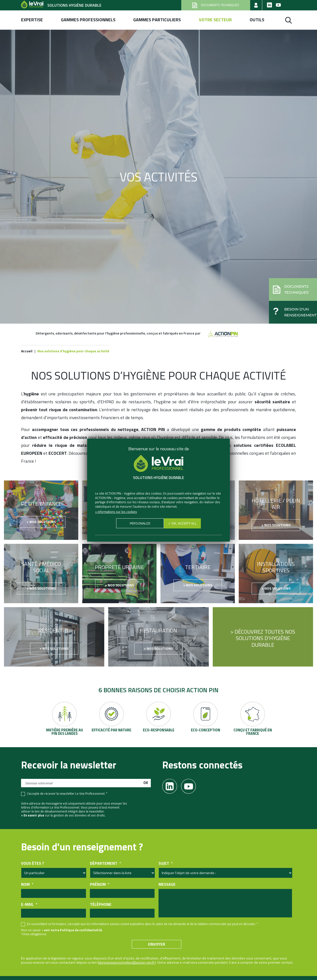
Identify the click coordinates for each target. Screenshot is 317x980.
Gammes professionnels (88, 20)
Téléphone (101, 904)
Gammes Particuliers (157, 20)
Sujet (166, 864)
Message (167, 884)
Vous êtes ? (33, 864)
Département (105, 864)
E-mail (29, 904)
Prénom (100, 884)
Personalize (140, 524)
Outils (257, 20)
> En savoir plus (33, 815)
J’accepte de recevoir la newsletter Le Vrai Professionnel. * (67, 794)
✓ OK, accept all (183, 523)
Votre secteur (215, 20)
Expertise (32, 20)
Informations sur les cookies (117, 512)
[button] (291, 288)
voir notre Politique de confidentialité (73, 930)
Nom (27, 884)
